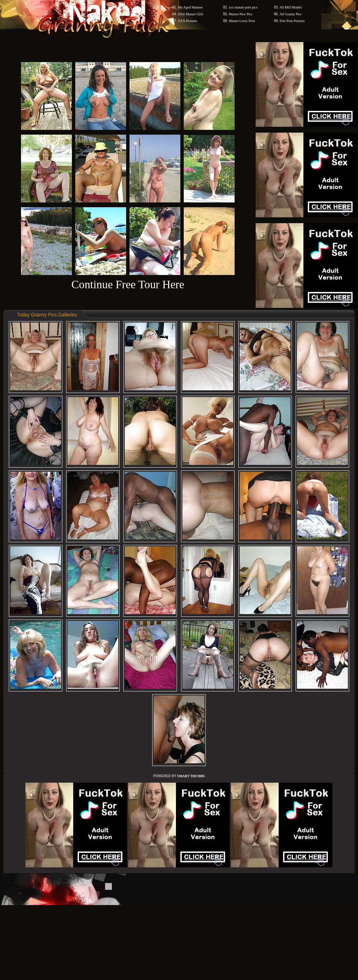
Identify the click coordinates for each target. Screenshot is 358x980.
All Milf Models (291, 7)
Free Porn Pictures (292, 21)
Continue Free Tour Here (128, 284)
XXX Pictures (187, 21)
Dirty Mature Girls (191, 14)
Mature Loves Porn (242, 21)
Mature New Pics (241, 14)
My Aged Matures (190, 7)
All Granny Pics (291, 14)
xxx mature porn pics (243, 7)
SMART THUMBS (191, 776)
